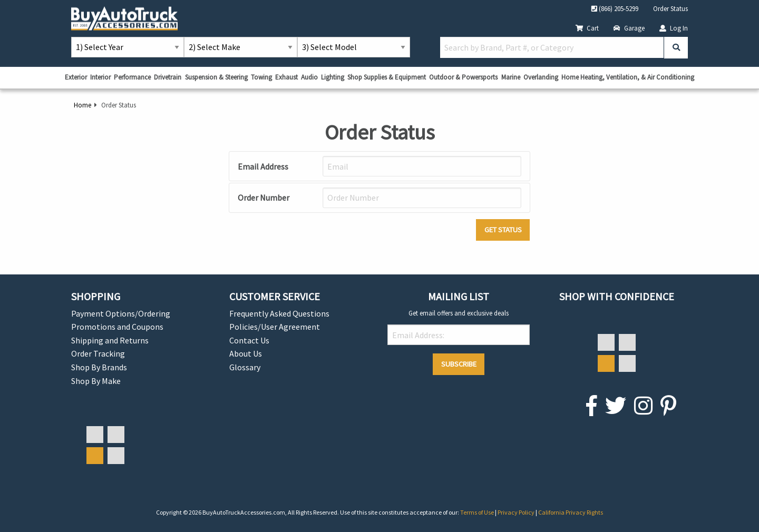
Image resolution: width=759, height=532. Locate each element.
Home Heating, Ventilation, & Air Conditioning (628, 77)
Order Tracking (98, 353)
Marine (511, 77)
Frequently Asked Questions (279, 313)
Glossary (245, 367)
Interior (100, 77)
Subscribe (459, 364)
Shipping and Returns (110, 340)
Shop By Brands (99, 367)
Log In (674, 28)
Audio (309, 77)
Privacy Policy (517, 512)
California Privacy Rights (571, 512)
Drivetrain (168, 77)
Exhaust (286, 77)
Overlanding (541, 77)
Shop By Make (96, 381)
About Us (246, 353)
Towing (261, 77)
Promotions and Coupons (117, 327)
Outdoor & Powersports (463, 77)
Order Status (670, 8)
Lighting (333, 77)
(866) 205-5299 (615, 8)
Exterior (76, 77)
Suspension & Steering (216, 77)
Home (82, 105)
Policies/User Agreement (275, 327)
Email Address (263, 166)
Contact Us (249, 340)
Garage (629, 28)
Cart (587, 28)
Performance (132, 77)
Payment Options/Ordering (121, 313)
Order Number (264, 198)
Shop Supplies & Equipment (387, 77)
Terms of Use (478, 512)
